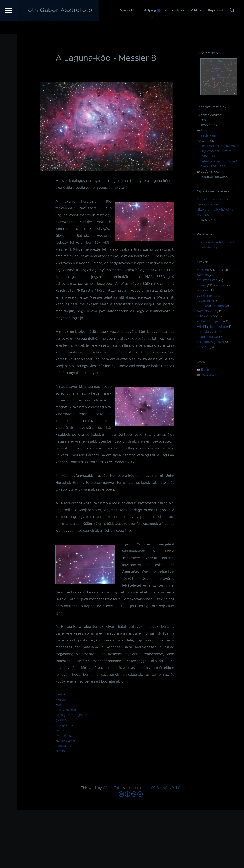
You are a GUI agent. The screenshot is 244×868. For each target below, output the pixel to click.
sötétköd (203, 306)
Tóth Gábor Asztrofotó (58, 24)
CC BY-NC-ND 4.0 (166, 788)
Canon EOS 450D (213, 167)
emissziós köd (66, 710)
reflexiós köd (207, 316)
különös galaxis (208, 337)
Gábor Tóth (112, 788)
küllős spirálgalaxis (211, 322)
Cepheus (203, 347)
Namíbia (61, 751)
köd (58, 705)
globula (61, 720)
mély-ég (61, 695)
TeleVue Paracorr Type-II (219, 162)
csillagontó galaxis (210, 342)
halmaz (61, 731)
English (204, 370)
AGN (200, 327)
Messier (61, 700)
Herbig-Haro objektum (72, 715)
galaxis (219, 286)
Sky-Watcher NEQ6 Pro (218, 146)
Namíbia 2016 (65, 741)
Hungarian (206, 375)
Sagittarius (63, 746)
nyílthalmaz (64, 736)
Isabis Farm (209, 136)
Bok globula (64, 725)
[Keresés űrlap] (232, 24)
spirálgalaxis (206, 296)
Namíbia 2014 (207, 311)
